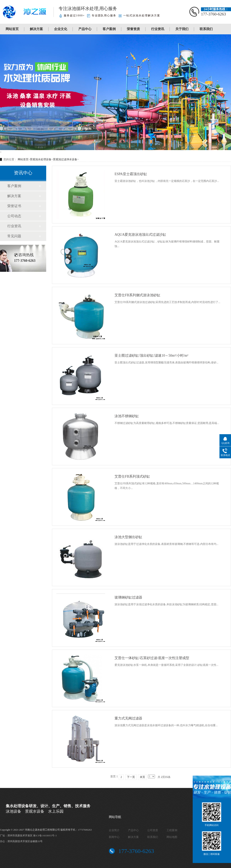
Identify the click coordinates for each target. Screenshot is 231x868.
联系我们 (206, 29)
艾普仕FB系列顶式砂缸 (132, 476)
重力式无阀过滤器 (128, 718)
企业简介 (114, 830)
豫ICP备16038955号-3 (45, 835)
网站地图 (172, 837)
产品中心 (85, 29)
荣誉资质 (133, 29)
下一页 (131, 777)
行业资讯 (158, 29)
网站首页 (12, 29)
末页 (142, 777)
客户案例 (109, 29)
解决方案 (36, 29)
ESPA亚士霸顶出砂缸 (131, 174)
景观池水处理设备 (41, 159)
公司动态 (14, 216)
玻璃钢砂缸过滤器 (128, 597)
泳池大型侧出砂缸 (128, 537)
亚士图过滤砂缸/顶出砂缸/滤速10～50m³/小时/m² (151, 355)
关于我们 (182, 29)
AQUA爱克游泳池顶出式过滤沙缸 (140, 235)
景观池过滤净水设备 (65, 159)
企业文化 (61, 29)
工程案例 (172, 830)
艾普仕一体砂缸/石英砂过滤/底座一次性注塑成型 (152, 658)
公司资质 (153, 830)
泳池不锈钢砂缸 (127, 416)
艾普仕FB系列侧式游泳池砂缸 (137, 295)
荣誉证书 (14, 206)
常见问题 (14, 236)
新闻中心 (114, 837)
